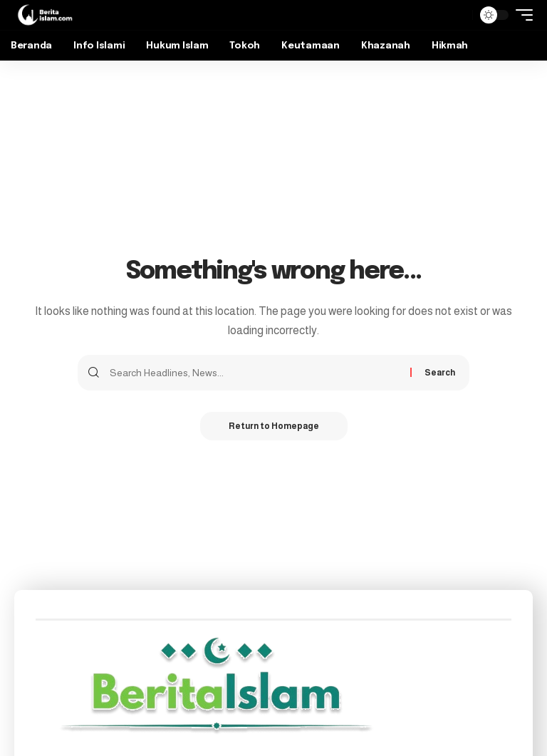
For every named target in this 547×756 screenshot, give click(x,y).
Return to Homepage (274, 426)
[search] (458, 15)
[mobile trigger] (521, 15)
